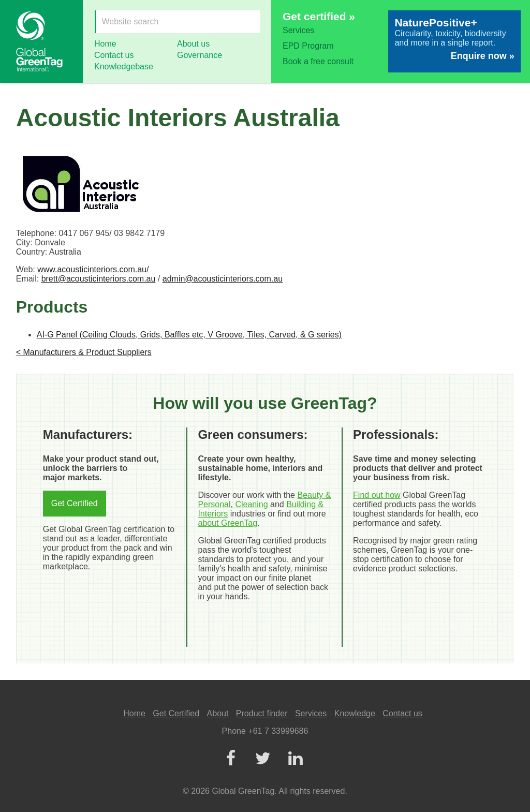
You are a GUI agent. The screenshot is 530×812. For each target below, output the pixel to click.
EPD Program (308, 46)
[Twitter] (263, 759)
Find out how (377, 495)
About (218, 713)
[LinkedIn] (295, 759)
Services (298, 30)
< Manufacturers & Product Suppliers (84, 352)
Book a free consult (318, 61)
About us (193, 44)
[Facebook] (230, 759)
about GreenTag (227, 523)
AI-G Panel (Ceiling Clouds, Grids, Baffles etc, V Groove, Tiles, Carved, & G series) (189, 335)
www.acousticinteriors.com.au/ (93, 269)
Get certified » (319, 16)
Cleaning (251, 504)
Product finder (262, 713)
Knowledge (355, 713)
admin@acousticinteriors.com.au (223, 279)
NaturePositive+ (436, 23)
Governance (200, 55)
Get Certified (75, 503)
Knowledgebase (124, 67)
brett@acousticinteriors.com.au (99, 279)
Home (105, 44)
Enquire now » (483, 56)
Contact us (114, 55)
